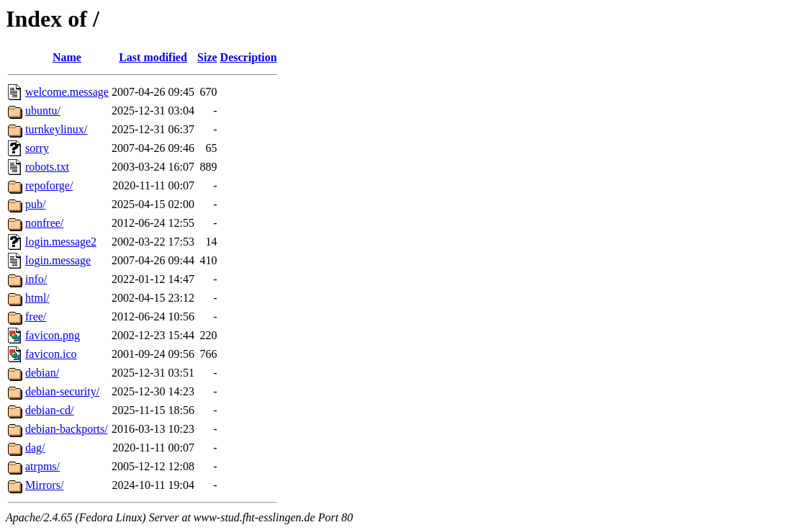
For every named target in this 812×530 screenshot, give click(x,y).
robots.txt (47, 167)
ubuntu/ (43, 111)
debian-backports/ (67, 429)
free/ (36, 316)
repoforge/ (49, 185)
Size (207, 57)
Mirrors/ (44, 485)
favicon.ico (51, 354)
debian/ (42, 373)
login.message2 (61, 242)
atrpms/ (42, 466)
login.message (58, 260)
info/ (36, 279)
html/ (37, 298)
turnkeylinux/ (56, 129)
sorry (37, 148)
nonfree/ (44, 223)
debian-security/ (62, 391)
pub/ (35, 204)
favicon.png (53, 335)
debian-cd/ (50, 410)
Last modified (153, 57)
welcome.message (67, 92)
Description (249, 57)
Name (67, 57)
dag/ (35, 448)
